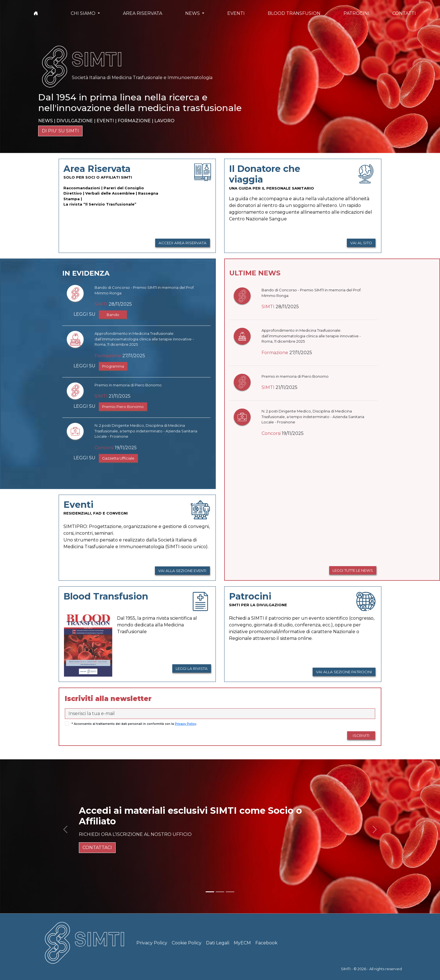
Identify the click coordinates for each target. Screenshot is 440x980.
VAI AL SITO (361, 243)
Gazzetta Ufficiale (118, 458)
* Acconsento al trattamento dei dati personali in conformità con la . (134, 724)
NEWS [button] (193, 13)
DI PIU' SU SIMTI (60, 131)
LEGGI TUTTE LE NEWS (353, 570)
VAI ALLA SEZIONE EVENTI (182, 571)
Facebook (266, 943)
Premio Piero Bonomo (123, 407)
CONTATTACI (97, 848)
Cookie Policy (187, 943)
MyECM (242, 943)
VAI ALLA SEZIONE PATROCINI (344, 672)
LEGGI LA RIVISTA (192, 668)
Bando (113, 315)
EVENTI (236, 13)
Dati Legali (218, 943)
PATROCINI (356, 13)
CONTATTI (404, 13)
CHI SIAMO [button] (84, 13)
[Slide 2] (220, 892)
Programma (113, 366)
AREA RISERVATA (143, 13)
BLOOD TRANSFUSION (294, 13)
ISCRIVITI (361, 735)
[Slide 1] (210, 892)
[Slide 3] (230, 892)
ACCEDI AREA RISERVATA (183, 243)
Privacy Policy (185, 724)
